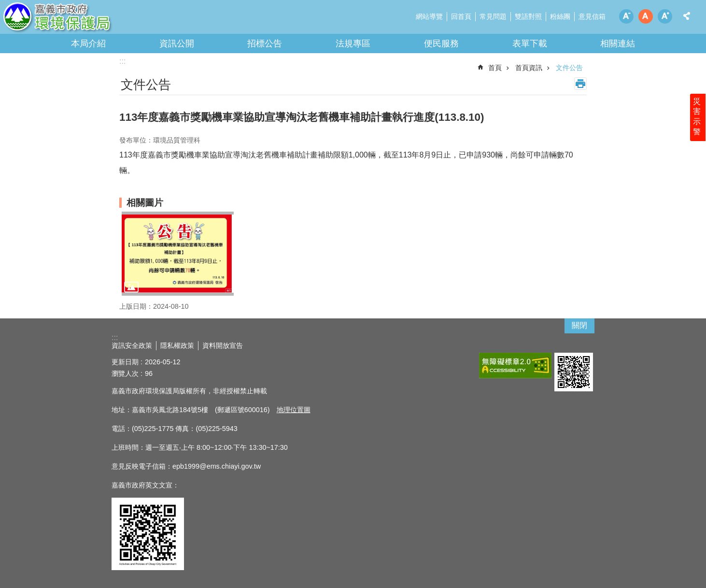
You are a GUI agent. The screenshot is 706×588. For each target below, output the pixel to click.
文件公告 (569, 68)
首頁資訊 (529, 68)
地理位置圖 (294, 410)
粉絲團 (560, 16)
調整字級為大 (665, 16)
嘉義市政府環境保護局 (85, 19)
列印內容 (580, 84)
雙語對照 (528, 16)
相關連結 (618, 43)
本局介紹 (88, 43)
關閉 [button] (579, 325)
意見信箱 (592, 16)
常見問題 (493, 16)
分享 (687, 16)
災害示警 (697, 119)
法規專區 (353, 43)
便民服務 (441, 43)
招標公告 (265, 43)
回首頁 (461, 16)
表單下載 (530, 43)
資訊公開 (177, 43)
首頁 (495, 68)
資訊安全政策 (132, 345)
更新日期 (125, 362)
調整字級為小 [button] (626, 16)
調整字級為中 (646, 16)
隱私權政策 (177, 345)
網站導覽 (429, 16)
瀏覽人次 (125, 373)
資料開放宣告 (223, 345)
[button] (178, 254)
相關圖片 (145, 203)
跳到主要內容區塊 (5, 5)
